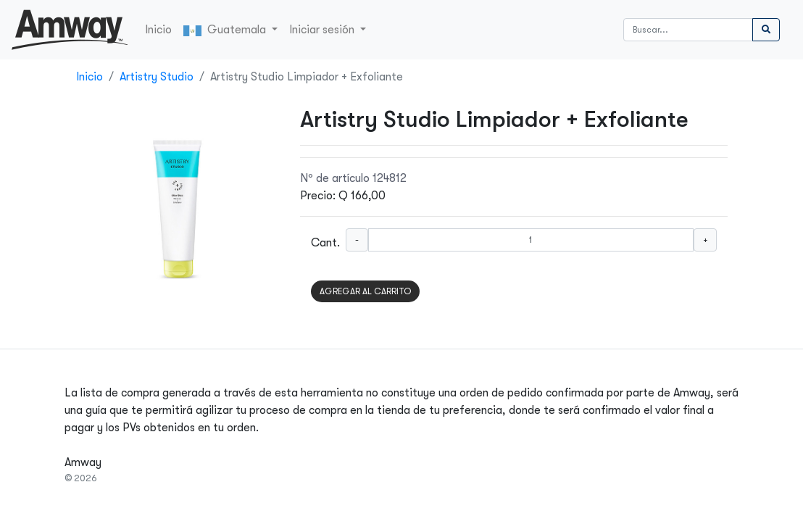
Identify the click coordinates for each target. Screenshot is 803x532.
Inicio (158, 30)
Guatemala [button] (226, 30)
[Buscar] (688, 30)
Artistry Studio (157, 77)
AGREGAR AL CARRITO (365, 291)
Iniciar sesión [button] (323, 30)
